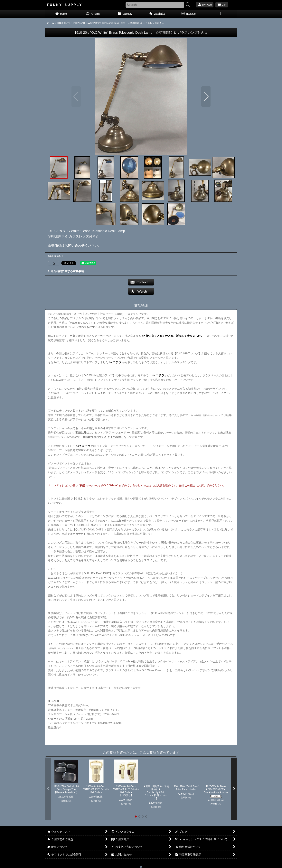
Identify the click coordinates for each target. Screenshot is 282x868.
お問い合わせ (75, 246)
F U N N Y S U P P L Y (64, 5)
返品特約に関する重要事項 (66, 271)
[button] (221, 14)
